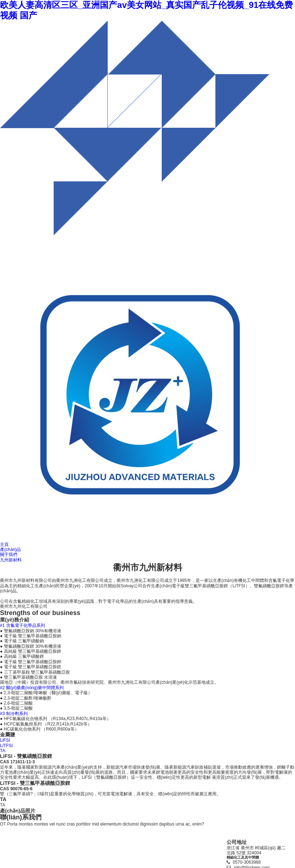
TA (3, 751)
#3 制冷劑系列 (14, 714)
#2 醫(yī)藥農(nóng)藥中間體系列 (32, 688)
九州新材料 (11, 560)
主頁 (4, 544)
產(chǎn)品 (10, 550)
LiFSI (5, 740)
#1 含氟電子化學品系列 (23, 625)
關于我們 (9, 555)
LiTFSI (6, 746)
